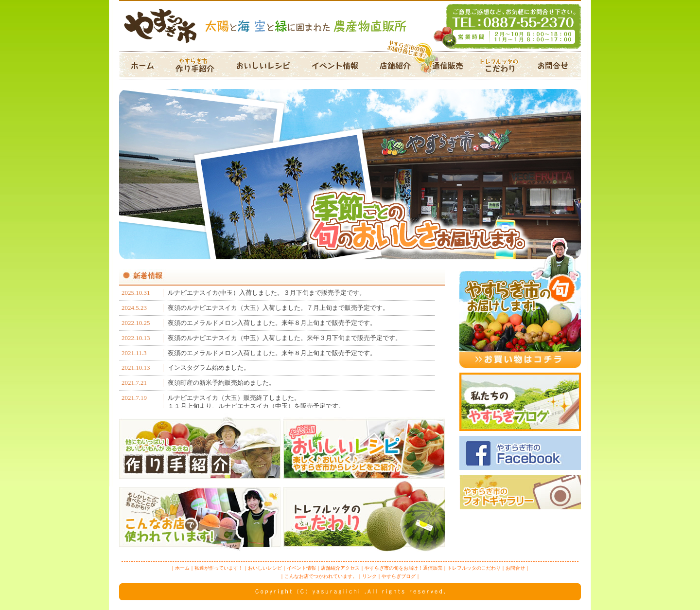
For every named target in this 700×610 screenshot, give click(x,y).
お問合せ (554, 65)
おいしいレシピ (263, 65)
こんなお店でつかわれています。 (321, 576)
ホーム (144, 65)
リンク (369, 576)
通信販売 (444, 65)
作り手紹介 (198, 65)
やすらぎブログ (399, 576)
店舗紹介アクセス (394, 65)
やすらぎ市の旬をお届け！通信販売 (403, 568)
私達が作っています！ (219, 568)
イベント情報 (335, 65)
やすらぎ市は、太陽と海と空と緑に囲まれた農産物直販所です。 (350, 26)
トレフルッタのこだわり (499, 65)
